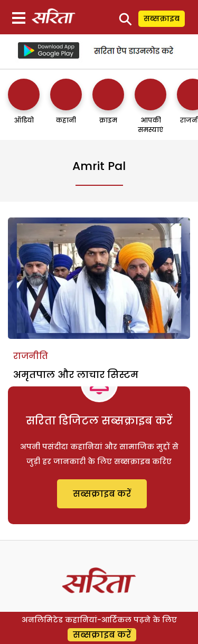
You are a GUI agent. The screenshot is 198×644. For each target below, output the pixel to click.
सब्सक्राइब (162, 18)
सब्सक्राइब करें (102, 494)
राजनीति (31, 356)
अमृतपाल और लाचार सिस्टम (76, 375)
